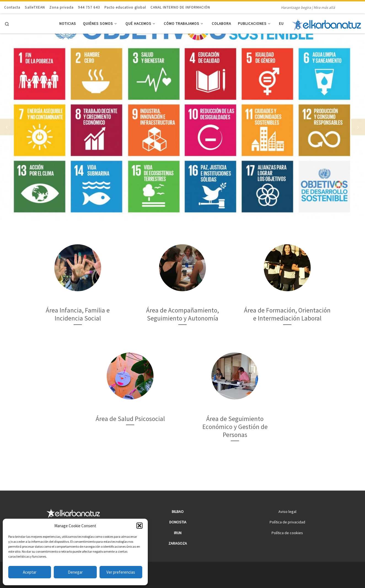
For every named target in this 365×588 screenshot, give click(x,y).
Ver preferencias (121, 572)
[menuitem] (281, 24)
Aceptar (30, 572)
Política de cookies (287, 533)
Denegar (75, 572)
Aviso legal (287, 512)
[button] (139, 526)
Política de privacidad (287, 522)
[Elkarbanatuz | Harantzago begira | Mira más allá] (326, 24)
